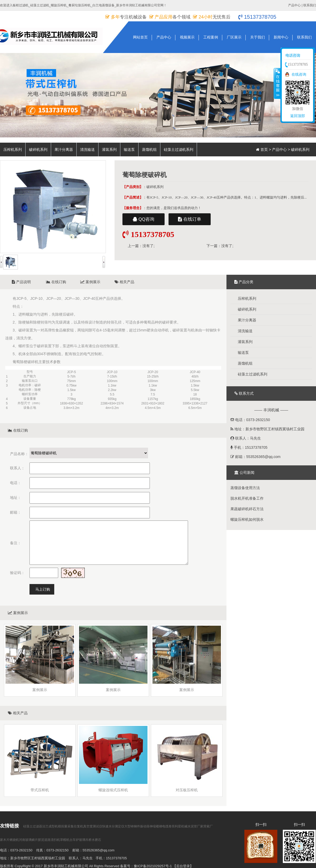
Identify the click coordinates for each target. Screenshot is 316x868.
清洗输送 (87, 150)
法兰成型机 (50, 826)
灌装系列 (109, 150)
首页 (264, 150)
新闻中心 (281, 37)
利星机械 (181, 826)
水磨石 (96, 840)
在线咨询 (299, 74)
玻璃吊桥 (85, 840)
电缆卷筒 (169, 826)
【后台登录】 (183, 866)
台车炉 (74, 840)
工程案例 (211, 37)
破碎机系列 (38, 150)
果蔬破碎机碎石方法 (247, 509)
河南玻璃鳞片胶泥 (32, 840)
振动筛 (145, 826)
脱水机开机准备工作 (247, 498)
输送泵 (129, 150)
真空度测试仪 (93, 826)
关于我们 (258, 37)
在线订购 (56, 282)
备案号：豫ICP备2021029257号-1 (146, 866)
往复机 (78, 826)
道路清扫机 (52, 840)
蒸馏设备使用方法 (245, 488)
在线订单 (190, 219)
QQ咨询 (144, 219)
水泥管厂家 (195, 826)
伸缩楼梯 (156, 826)
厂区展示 (234, 37)
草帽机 (65, 840)
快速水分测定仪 (113, 826)
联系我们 (310, 5)
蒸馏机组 (149, 150)
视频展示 (187, 37)
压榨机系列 (13, 150)
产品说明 (21, 282)
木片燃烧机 (11, 840)
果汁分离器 (64, 150)
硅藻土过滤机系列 (179, 150)
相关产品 (124, 282)
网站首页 (140, 37)
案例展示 (90, 282)
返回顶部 (298, 116)
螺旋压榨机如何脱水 (247, 519)
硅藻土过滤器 (33, 826)
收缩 (277, 83)
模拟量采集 (66, 826)
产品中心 (294, 5)
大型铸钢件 (132, 826)
